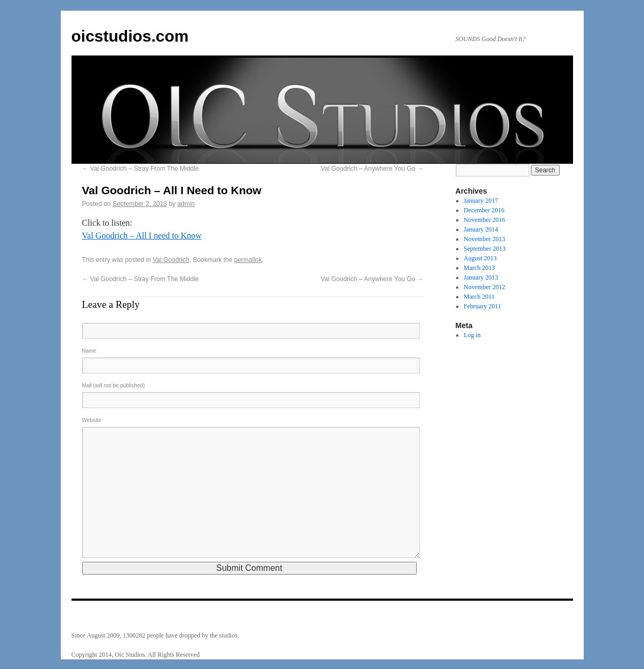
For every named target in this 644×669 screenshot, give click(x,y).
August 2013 (480, 258)
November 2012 (484, 287)
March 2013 (479, 268)
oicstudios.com (130, 36)
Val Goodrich (171, 260)
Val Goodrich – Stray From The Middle (141, 169)
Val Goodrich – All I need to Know (142, 236)
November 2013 (484, 239)
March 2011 (479, 297)
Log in (472, 335)
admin (186, 204)
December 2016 (484, 210)
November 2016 (484, 220)
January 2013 (481, 277)
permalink (248, 260)
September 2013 (484, 249)
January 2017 (481, 201)
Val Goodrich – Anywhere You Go (372, 169)
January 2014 (481, 229)
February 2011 (482, 306)
